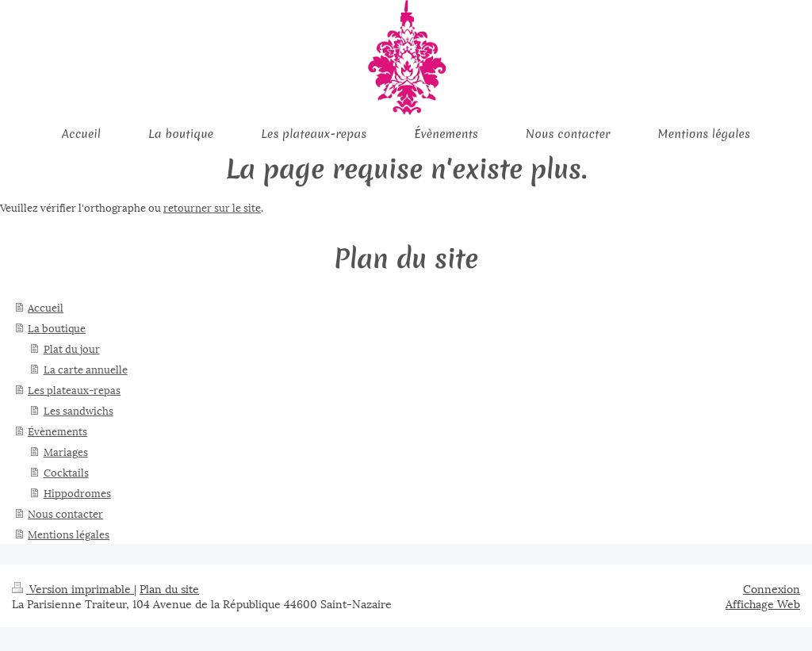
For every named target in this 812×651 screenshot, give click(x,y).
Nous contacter (65, 513)
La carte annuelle (86, 369)
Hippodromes (77, 492)
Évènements (57, 431)
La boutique (57, 327)
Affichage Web (763, 603)
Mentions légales (69, 534)
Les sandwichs (79, 410)
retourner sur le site (212, 207)
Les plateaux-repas (74, 389)
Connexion (772, 588)
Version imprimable (73, 588)
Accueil (46, 307)
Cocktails (66, 472)
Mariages (66, 451)
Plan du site (169, 588)
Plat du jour (72, 348)
